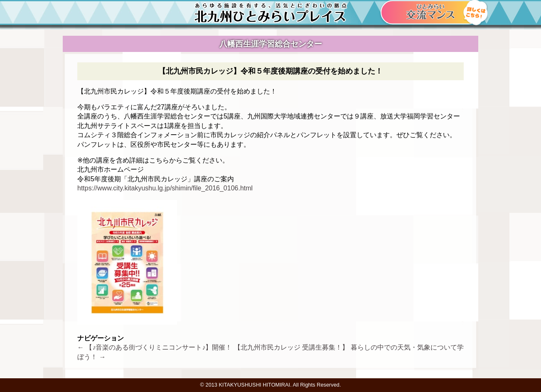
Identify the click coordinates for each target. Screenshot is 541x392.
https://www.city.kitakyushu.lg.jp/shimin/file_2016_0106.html (165, 188)
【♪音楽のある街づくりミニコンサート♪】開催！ (155, 347)
